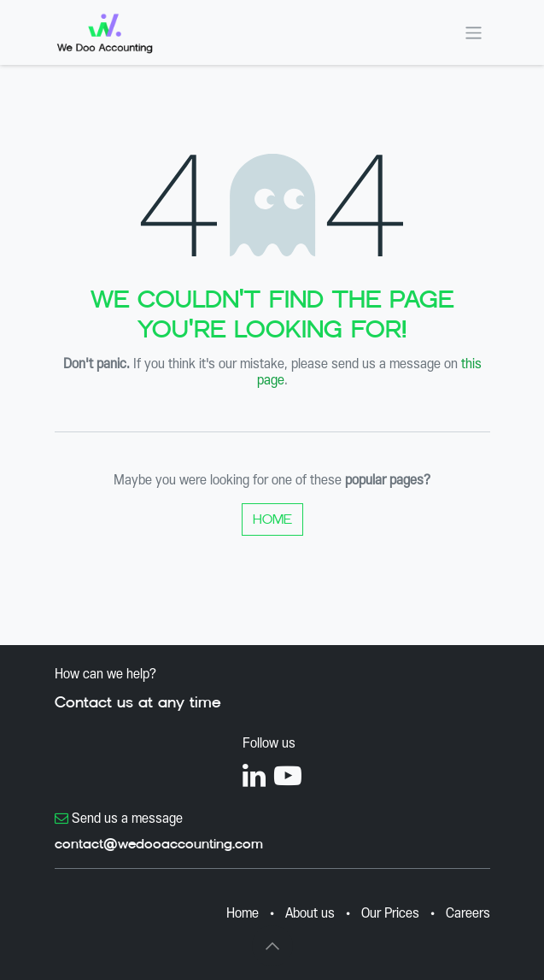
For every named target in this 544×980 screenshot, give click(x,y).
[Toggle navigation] (474, 32)
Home (272, 519)
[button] (272, 946)
